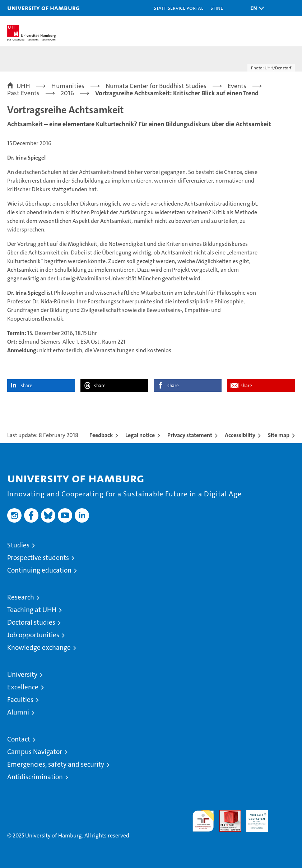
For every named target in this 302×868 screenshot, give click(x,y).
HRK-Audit (253, 818)
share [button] (27, 385)
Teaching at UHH (32, 610)
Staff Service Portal (178, 8)
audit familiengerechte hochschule (203, 821)
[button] (255, 8)
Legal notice (140, 435)
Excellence (23, 687)
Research (21, 597)
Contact (19, 739)
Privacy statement (190, 435)
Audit (226, 814)
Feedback (101, 435)
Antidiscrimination (35, 777)
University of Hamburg (43, 8)
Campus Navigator (35, 752)
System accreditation (284, 818)
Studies (18, 545)
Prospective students (38, 558)
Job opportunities (33, 635)
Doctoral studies (31, 622)
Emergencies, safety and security (56, 764)
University (22, 674)
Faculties (20, 700)
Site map (279, 435)
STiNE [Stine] (217, 8)
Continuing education (39, 570)
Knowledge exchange (39, 647)
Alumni (18, 712)
